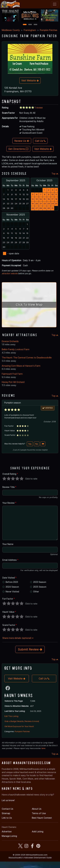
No (37, 444)
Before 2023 (12, 582)
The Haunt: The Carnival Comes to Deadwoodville (27, 358)
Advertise (7, 831)
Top (55, 174)
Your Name (8, 544)
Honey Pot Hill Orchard (13, 382)
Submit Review (30, 649)
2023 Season (40, 582)
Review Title (9, 487)
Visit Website (30, 80)
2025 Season (40, 587)
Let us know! (8, 800)
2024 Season (12, 587)
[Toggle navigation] (55, 4)
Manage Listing (9, 836)
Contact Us (8, 809)
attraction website (10, 273)
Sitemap (6, 813)
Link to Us (7, 818)
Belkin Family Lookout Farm (16, 349)
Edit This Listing (11, 716)
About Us (37, 809)
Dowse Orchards (10, 341)
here (43, 748)
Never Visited (12, 592)
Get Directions (18, 149)
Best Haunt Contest (42, 818)
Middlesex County (11, 30)
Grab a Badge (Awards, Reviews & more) (22, 721)
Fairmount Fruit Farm (12, 374)
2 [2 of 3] (30, 25)
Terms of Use (39, 813)
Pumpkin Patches (49, 30)
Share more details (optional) (18, 638)
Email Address (10, 560)
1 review (39, 108)
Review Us (22, 141)
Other (36, 592)
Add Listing (38, 831)
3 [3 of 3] (35, 25)
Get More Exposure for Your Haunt (19, 726)
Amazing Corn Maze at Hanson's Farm (21, 366)
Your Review (9, 503)
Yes (30, 444)
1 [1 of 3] (25, 25)
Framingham (30, 30)
